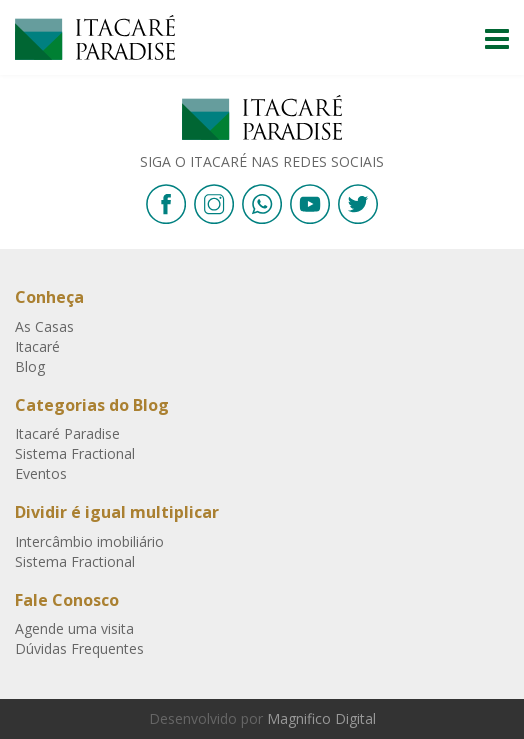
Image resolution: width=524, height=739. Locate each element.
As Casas (44, 326)
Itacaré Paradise (95, 37)
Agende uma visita (74, 628)
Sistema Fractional (75, 453)
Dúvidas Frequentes (79, 648)
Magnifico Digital (321, 718)
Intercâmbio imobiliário (89, 541)
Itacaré (37, 346)
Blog (30, 366)
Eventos (41, 473)
